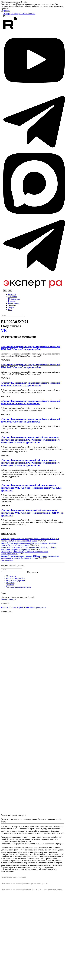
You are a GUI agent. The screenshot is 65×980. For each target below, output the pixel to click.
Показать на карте (8, 599)
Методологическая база (15, 578)
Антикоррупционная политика (18, 587)
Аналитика (13, 297)
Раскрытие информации (16, 580)
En (5, 290)
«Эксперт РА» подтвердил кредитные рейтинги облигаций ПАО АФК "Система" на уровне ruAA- (31, 348)
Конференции (14, 303)
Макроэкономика (22, 545)
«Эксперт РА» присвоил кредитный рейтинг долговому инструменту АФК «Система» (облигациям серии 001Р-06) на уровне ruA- (32, 513)
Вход (6, 16)
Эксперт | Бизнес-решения (24, 14)
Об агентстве (11, 576)
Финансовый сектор (9, 554)
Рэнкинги (12, 301)
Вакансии (10, 585)
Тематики (12, 305)
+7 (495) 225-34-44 (9, 608)
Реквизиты (10, 583)
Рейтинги (12, 295)
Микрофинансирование (20, 549)
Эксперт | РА (8, 14)
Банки (34, 541)
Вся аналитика (7, 560)
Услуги (11, 307)
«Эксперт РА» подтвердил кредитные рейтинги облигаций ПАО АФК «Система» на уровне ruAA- (31, 402)
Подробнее (5, 11)
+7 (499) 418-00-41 (24, 608)
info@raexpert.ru (39, 608)
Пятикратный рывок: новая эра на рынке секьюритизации (25, 552)
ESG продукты (14, 299)
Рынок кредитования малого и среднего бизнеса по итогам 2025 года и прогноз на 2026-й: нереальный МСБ (30, 540)
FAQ (10, 310)
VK (4, 330)
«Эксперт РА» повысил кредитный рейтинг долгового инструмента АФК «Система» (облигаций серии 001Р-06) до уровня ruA (31, 488)
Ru (10, 290)
